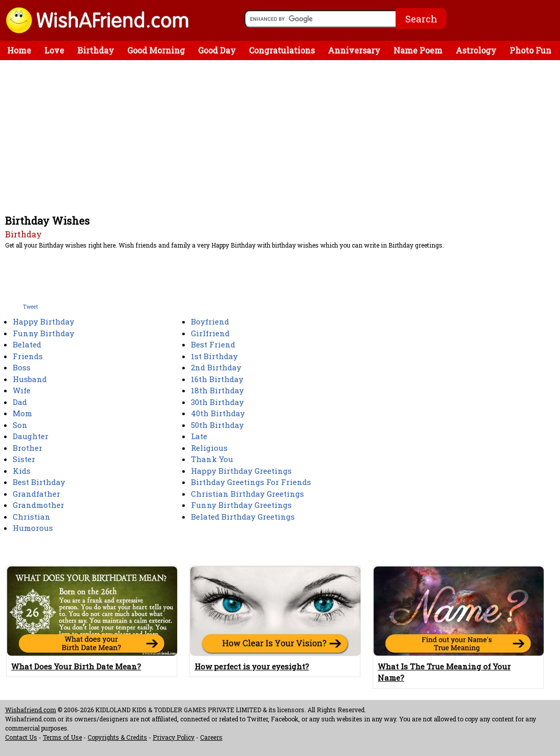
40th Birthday (218, 413)
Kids (22, 471)
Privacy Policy (174, 737)
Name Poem (418, 50)
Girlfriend (210, 333)
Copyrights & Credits (117, 737)
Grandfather (36, 494)
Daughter (31, 436)
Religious (209, 448)
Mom (22, 413)
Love (54, 50)
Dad (20, 402)
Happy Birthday (44, 321)
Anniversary (354, 50)
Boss (22, 367)
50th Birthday (217, 425)
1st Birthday (214, 356)
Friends (28, 356)
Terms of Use (62, 737)
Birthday (96, 50)
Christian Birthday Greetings (247, 494)
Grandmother (38, 505)
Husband (30, 379)
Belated (27, 344)
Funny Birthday (44, 333)
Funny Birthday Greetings (241, 505)
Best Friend (213, 344)
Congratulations (282, 50)
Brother (27, 448)
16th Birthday (217, 379)
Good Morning (156, 50)
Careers (211, 737)
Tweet (31, 307)
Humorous (33, 528)
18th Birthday (217, 390)
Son (20, 425)
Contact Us (21, 737)
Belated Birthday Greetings (243, 517)
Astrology (476, 50)
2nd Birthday (216, 367)
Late (199, 436)
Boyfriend (210, 321)
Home (19, 50)
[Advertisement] (283, 137)
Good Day (217, 50)
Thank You (212, 459)
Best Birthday (39, 482)
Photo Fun (530, 50)
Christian (32, 517)
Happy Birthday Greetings (241, 471)
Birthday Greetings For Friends (251, 482)
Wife (22, 390)
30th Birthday (217, 402)
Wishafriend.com (31, 710)
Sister (24, 459)
